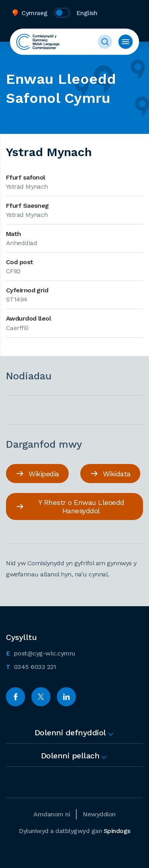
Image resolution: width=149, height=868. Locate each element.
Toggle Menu (126, 42)
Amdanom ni (52, 814)
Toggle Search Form (105, 42)
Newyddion (99, 814)
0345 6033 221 (31, 666)
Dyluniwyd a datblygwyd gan (74, 831)
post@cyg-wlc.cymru (41, 653)
